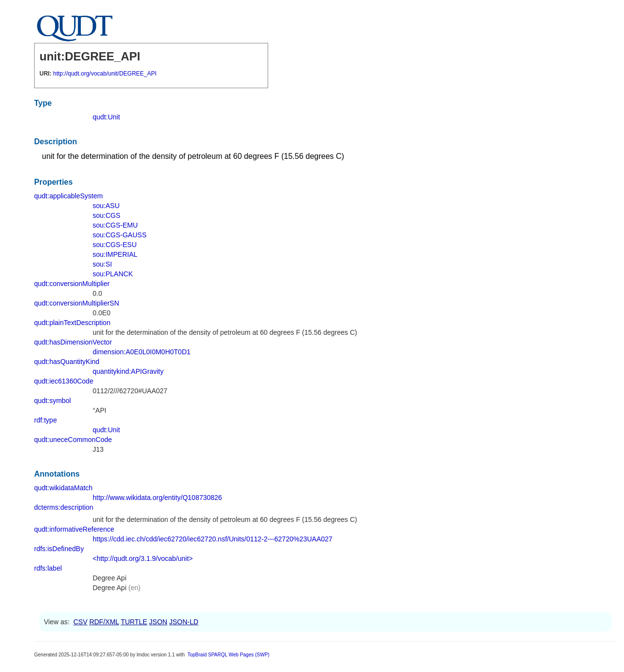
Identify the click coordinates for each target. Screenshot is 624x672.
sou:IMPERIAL (115, 254)
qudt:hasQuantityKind (67, 362)
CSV (80, 622)
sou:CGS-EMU (115, 225)
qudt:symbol (52, 401)
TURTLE (134, 622)
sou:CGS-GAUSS (119, 235)
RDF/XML (104, 622)
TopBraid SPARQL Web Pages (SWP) (228, 655)
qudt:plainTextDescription (72, 323)
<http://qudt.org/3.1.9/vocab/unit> (143, 558)
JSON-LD (184, 622)
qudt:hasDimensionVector (73, 342)
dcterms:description (64, 507)
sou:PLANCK (113, 274)
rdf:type (46, 420)
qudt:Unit (106, 117)
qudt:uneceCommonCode (73, 440)
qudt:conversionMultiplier (72, 284)
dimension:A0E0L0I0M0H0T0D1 (142, 352)
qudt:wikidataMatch (63, 488)
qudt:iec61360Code (64, 381)
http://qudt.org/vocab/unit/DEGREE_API (105, 74)
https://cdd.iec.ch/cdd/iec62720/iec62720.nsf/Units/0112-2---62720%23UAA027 (213, 539)
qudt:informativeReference (74, 529)
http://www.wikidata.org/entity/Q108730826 (157, 498)
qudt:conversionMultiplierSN (77, 303)
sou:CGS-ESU (115, 245)
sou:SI (102, 264)
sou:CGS (107, 215)
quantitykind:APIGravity (128, 371)
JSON (158, 622)
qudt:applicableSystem (68, 196)
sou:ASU (106, 206)
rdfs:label (48, 568)
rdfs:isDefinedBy (59, 549)
